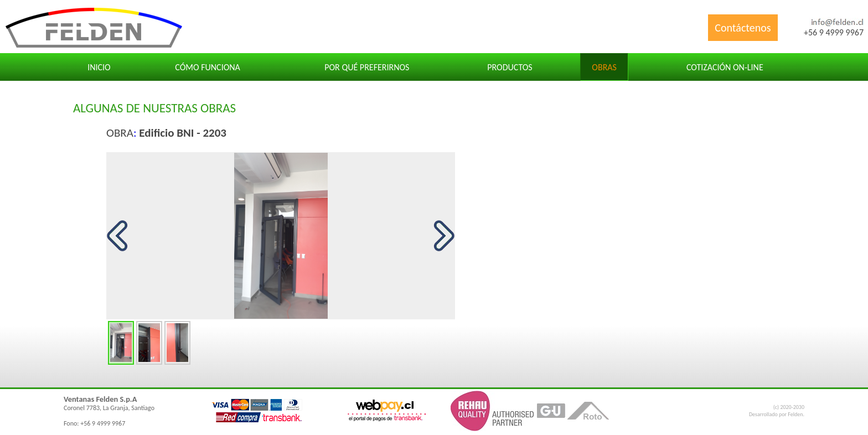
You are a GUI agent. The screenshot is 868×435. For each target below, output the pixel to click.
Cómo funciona (208, 67)
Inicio (99, 67)
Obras (604, 67)
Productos (510, 67)
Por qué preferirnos (367, 67)
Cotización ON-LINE (725, 67)
